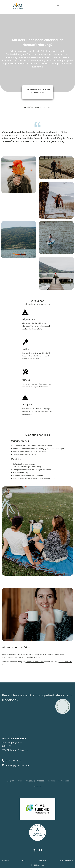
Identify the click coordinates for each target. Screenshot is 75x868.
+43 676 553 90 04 (65, 662)
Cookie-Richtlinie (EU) (66, 861)
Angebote (41, 781)
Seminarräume (64, 781)
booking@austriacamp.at (19, 765)
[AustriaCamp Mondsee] (33, 107)
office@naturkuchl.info (35, 662)
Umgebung (31, 781)
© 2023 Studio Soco (38, 865)
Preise (20, 781)
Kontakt (37, 787)
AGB (24, 861)
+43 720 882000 (14, 761)
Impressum (6, 861)
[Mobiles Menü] (58, 6)
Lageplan (10, 781)
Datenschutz (42, 861)
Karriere (48, 107)
